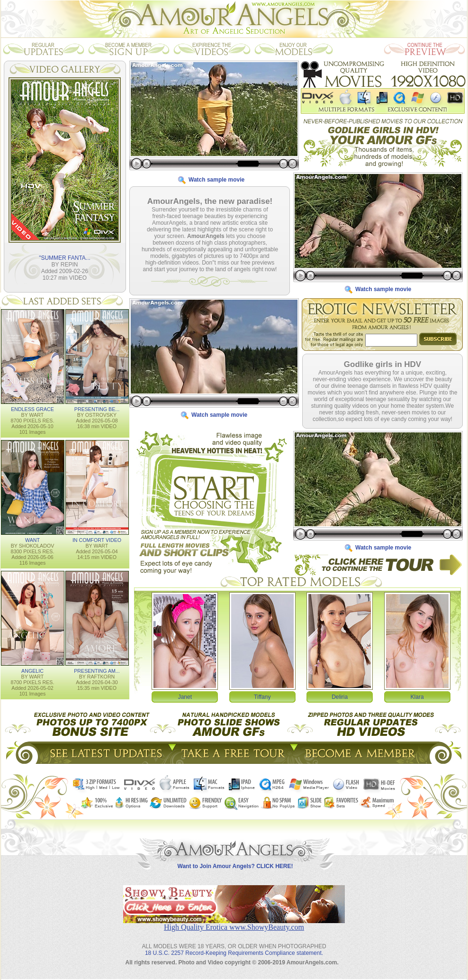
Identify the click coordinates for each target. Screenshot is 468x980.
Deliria (340, 697)
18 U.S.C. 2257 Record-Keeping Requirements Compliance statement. (234, 953)
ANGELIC (32, 671)
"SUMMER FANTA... (65, 258)
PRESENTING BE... (97, 409)
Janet (185, 697)
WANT (32, 540)
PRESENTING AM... (97, 671)
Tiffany (262, 697)
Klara (417, 697)
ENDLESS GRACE (32, 409)
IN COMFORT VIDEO (97, 540)
